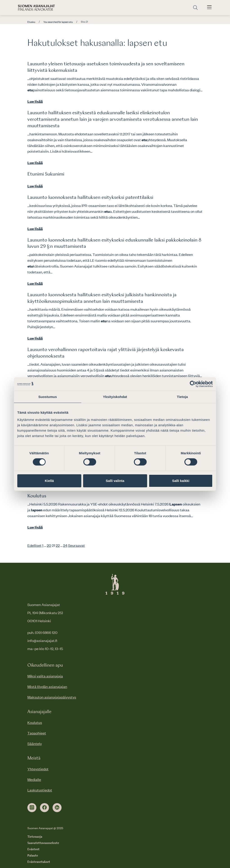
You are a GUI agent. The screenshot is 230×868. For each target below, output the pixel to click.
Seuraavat (76, 545)
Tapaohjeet (37, 733)
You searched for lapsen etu (58, 22)
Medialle (34, 779)
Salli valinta (115, 481)
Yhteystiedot (38, 769)
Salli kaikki (181, 481)
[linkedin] (57, 808)
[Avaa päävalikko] (209, 8)
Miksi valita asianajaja (45, 676)
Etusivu (31, 22)
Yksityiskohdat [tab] (115, 397)
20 (49, 545)
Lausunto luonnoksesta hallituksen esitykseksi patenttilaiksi (90, 198)
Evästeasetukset (39, 862)
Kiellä (49, 481)
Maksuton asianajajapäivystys (52, 697)
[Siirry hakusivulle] (195, 8)
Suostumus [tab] (48, 397)
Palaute (33, 856)
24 (65, 545)
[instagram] (32, 808)
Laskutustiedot (40, 790)
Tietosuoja (35, 837)
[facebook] (44, 808)
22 (58, 545)
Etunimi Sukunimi (46, 174)
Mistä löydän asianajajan (47, 686)
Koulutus (37, 496)
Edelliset (34, 545)
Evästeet (33, 849)
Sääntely (35, 743)
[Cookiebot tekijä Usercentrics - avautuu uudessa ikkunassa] (193, 384)
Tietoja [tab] (182, 397)
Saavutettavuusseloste (43, 843)
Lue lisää (35, 101)
